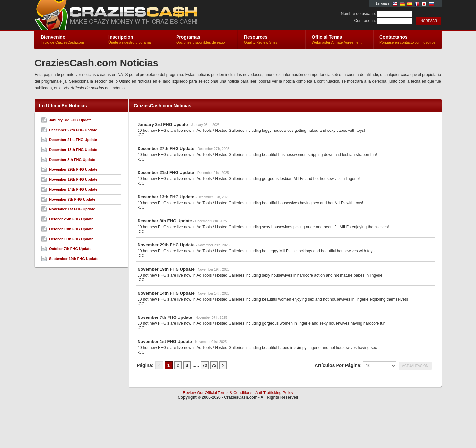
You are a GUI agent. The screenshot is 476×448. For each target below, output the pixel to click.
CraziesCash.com (113, 15)
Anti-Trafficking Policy (274, 393)
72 (205, 365)
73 (214, 365)
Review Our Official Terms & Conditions (218, 393)
